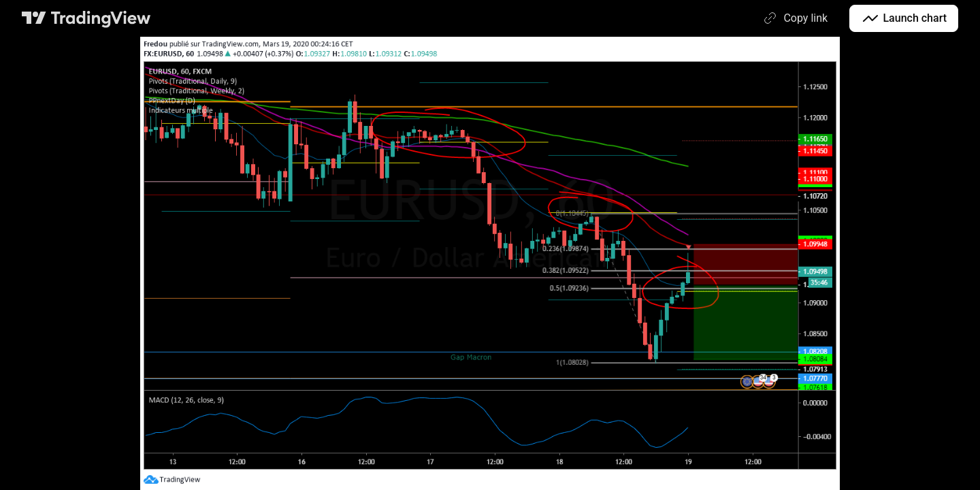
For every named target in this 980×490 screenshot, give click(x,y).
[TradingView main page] (86, 18)
